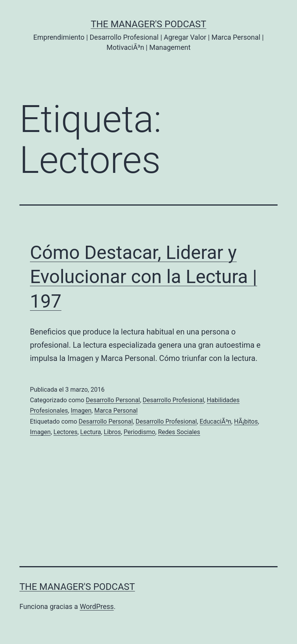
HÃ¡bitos (246, 421)
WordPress (97, 606)
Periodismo (139, 432)
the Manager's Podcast (148, 24)
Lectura (90, 432)
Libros (112, 432)
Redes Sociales (179, 432)
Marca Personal (116, 411)
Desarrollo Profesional (173, 400)
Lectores (66, 432)
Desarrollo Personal (113, 400)
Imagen (81, 411)
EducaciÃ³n (216, 421)
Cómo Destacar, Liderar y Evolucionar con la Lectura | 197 (143, 277)
